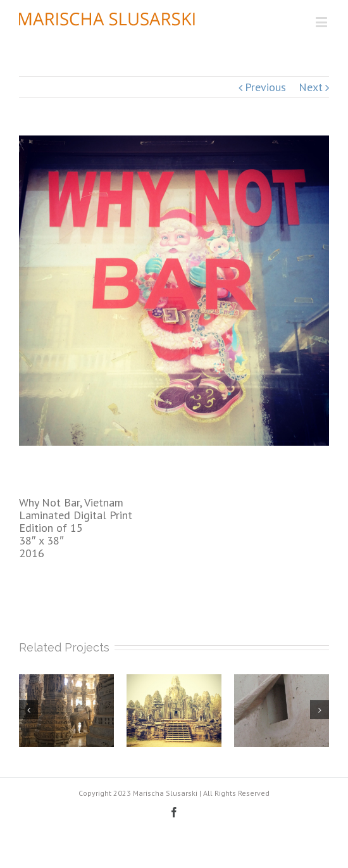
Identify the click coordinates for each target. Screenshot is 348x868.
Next (311, 87)
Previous (265, 87)
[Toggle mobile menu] (322, 22)
